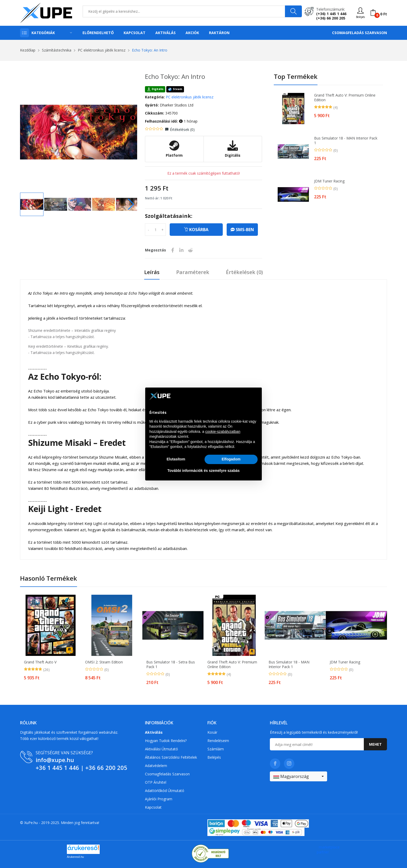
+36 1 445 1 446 (57, 768)
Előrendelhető (98, 33)
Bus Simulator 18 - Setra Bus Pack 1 (171, 664)
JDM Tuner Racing (329, 181)
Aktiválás (166, 33)
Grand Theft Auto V (40, 662)
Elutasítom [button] (176, 459)
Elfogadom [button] (231, 459)
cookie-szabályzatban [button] (223, 432)
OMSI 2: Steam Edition (104, 662)
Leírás (152, 272)
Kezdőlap (28, 50)
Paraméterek (193, 272)
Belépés (214, 757)
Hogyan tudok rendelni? (166, 741)
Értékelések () (182, 129)
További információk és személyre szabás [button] (203, 471)
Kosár (212, 732)
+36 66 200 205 (106, 768)
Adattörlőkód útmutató (165, 791)
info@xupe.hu (55, 760)
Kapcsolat (135, 33)
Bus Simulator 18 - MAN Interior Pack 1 (346, 141)
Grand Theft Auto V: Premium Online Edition (345, 98)
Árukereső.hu (75, 857)
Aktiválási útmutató (161, 749)
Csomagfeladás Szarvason (360, 33)
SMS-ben (242, 230)
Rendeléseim (218, 741)
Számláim (216, 749)
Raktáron (219, 33)
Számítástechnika (57, 50)
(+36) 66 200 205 (331, 18)
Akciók (192, 33)
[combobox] (298, 776)
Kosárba (196, 230)
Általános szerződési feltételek (171, 757)
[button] (131, 204)
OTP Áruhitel (156, 782)
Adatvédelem (156, 766)
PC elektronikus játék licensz (102, 50)
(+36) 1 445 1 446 (331, 14)
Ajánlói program (159, 799)
